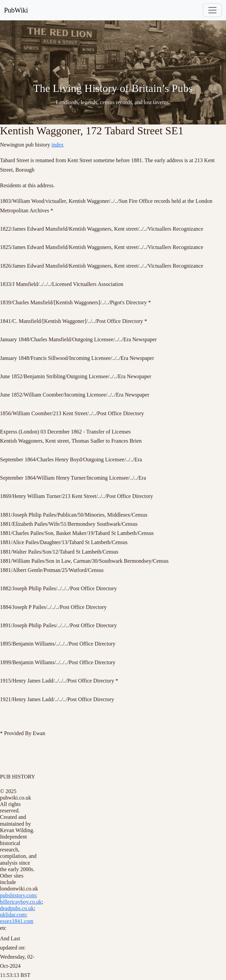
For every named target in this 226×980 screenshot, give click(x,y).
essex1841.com (17, 921)
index (58, 145)
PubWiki (16, 10)
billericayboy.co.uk (21, 902)
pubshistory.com (18, 895)
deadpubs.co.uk (17, 908)
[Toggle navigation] (212, 10)
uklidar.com (13, 915)
